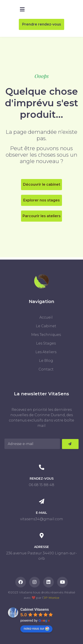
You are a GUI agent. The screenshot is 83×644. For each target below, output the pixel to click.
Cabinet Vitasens (35, 610)
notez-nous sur (36, 629)
